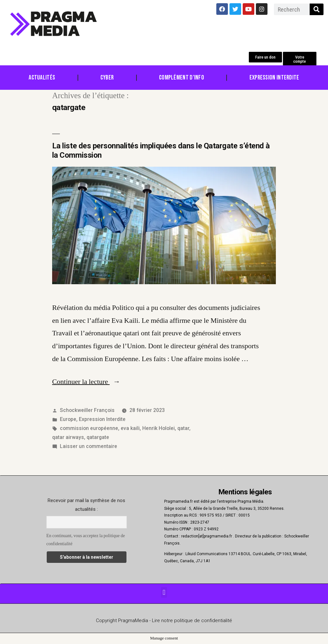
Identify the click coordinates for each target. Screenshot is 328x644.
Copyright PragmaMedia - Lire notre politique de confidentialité (164, 621)
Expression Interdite (274, 78)
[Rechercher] (317, 9)
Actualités (42, 78)
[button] (265, 57)
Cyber (107, 78)
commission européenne (89, 428)
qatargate (98, 437)
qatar (183, 428)
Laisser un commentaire (89, 446)
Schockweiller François (87, 410)
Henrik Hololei (159, 428)
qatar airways (68, 437)
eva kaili (130, 428)
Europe (68, 419)
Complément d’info (182, 78)
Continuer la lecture (86, 382)
